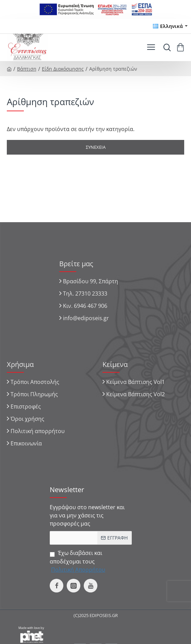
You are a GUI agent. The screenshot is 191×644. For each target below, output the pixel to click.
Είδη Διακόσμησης (63, 69)
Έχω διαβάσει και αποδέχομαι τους (78, 561)
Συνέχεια (96, 147)
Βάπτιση (27, 69)
